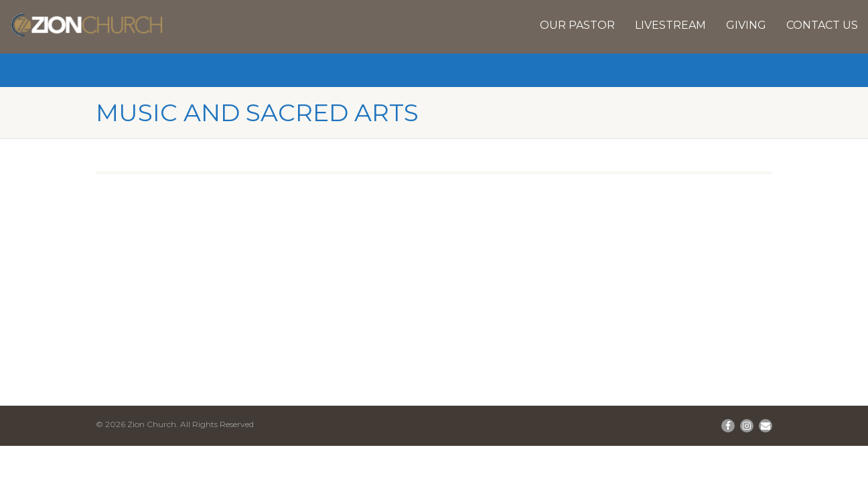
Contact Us (822, 25)
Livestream (670, 25)
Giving (746, 25)
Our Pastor (577, 25)
